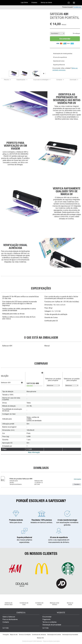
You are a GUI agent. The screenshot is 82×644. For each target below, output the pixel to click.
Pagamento (46, 620)
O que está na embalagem (41, 80)
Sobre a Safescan (9, 617)
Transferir (77, 484)
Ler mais (6, 628)
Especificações (21, 80)
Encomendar (65, 39)
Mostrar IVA (40, 638)
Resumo (7, 80)
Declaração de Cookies (54, 635)
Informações (77, 479)
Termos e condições (50, 622)
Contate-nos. (77, 7)
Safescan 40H (6, 383)
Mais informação (34, 453)
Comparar (59, 80)
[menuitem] (10, 3)
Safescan (33, 384)
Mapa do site (14, 635)
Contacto (6, 622)
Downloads (73, 80)
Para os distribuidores (10, 620)
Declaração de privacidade (52, 625)
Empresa (34, 3)
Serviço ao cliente (46, 3)
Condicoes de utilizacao (39, 635)
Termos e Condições (25, 635)
